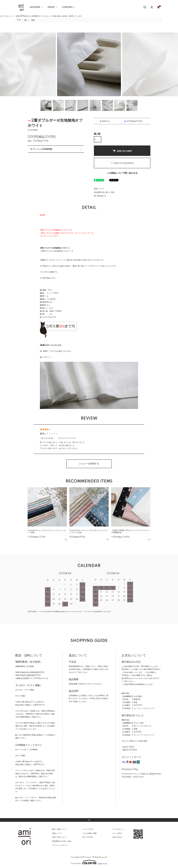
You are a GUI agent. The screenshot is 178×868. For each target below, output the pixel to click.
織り (26, 20)
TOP (19, 20)
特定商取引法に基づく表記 (104, 192)
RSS (84, 837)
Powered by (89, 862)
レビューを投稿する (89, 464)
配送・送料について (59, 829)
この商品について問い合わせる (122, 173)
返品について (99, 189)
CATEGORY (35, 7)
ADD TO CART (122, 151)
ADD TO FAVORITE (122, 163)
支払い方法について (59, 837)
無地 (33, 20)
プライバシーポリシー (60, 845)
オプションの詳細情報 (41, 149)
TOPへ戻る (89, 820)
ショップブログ (88, 829)
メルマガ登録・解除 (89, 833)
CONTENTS (67, 7)
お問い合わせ (117, 837)
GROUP (51, 7)
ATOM (90, 837)
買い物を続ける (100, 196)
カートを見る (117, 833)
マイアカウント (118, 829)
